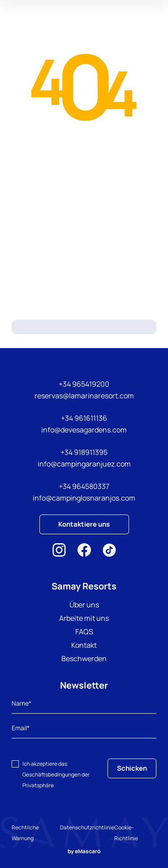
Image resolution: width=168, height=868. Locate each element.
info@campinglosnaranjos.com (84, 498)
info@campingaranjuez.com (84, 464)
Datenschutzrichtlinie (87, 827)
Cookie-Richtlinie (126, 833)
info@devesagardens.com (84, 430)
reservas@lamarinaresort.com (84, 396)
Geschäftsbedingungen (52, 774)
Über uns (84, 605)
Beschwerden (84, 659)
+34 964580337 (84, 486)
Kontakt (84, 645)
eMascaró (88, 851)
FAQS (84, 632)
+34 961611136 (84, 418)
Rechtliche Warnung (25, 833)
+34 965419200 (84, 384)
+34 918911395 (84, 452)
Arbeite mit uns (84, 618)
